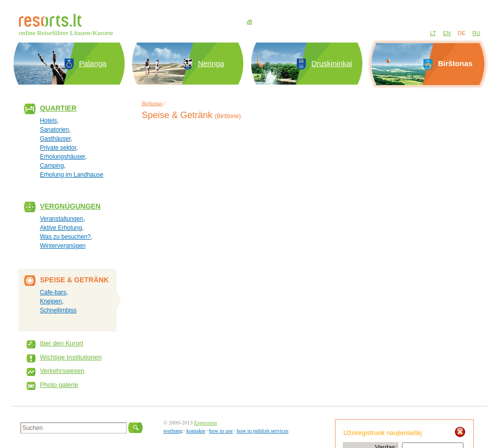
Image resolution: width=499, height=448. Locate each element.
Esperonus (206, 422)
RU (476, 33)
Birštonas (152, 103)
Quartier (58, 108)
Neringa (211, 63)
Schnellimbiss (58, 310)
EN (447, 33)
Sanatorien (55, 130)
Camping (52, 166)
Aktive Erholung (61, 228)
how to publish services (263, 430)
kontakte (196, 430)
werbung (173, 430)
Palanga (93, 63)
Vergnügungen (70, 206)
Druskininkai (332, 63)
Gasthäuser (55, 139)
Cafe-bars (53, 292)
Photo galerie (59, 385)
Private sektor (58, 148)
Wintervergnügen (63, 246)
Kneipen (51, 301)
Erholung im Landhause (72, 175)
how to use (221, 430)
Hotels (49, 121)
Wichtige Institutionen (71, 357)
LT (433, 33)
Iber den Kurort (62, 343)
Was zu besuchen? (66, 237)
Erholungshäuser (63, 157)
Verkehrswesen (62, 371)
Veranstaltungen (62, 219)
